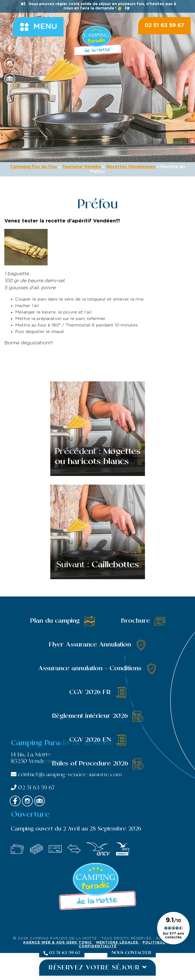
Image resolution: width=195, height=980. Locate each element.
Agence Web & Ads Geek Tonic (57, 943)
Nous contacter (132, 953)
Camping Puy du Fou (34, 167)
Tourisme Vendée (82, 167)
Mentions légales (118, 943)
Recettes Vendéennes (131, 167)
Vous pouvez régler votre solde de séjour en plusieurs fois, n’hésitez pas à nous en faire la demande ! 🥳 (99, 6)
